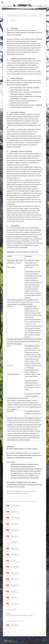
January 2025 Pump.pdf (14, 603)
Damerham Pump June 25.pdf (15, 579)
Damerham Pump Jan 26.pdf (15, 524)
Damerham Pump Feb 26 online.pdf (16, 517)
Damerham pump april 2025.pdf (15, 585)
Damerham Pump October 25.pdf (15, 548)
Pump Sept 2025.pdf (13, 560)
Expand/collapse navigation (24, 2)
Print (6, 641)
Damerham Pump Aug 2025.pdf (15, 566)
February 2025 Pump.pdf (14, 597)
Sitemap (10, 641)
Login (43, 640)
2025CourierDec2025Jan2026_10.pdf (15, 530)
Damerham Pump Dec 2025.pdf (15, 536)
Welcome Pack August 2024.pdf (15, 625)
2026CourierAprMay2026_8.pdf (15, 505)
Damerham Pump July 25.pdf (15, 573)
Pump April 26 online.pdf (14, 511)
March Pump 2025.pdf (14, 591)
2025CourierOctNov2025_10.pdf (15, 554)
